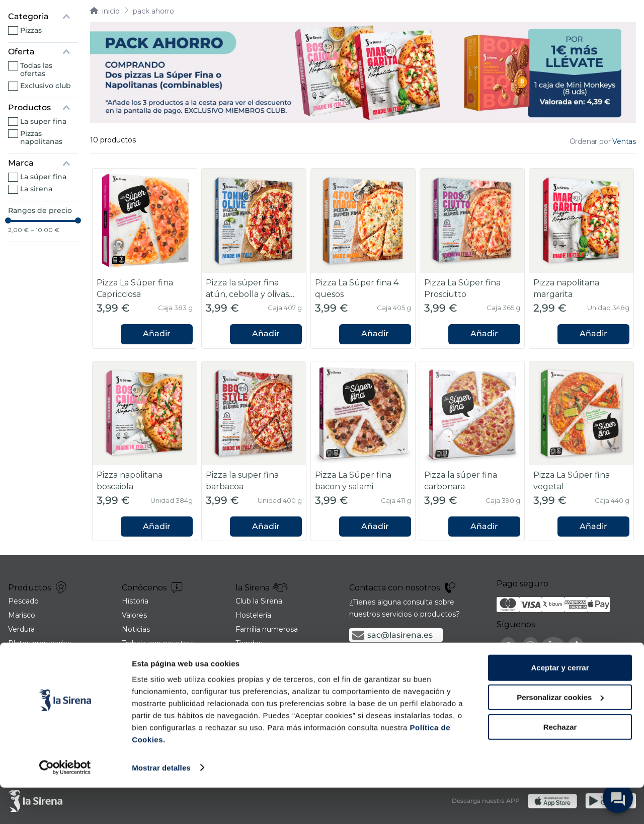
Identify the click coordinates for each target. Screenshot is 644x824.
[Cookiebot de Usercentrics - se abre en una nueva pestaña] (65, 804)
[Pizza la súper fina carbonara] (472, 451)
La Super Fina (43, 121)
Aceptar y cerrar (560, 704)
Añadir (157, 333)
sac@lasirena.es (400, 635)
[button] (43, 17)
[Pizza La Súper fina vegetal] (581, 451)
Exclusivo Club (46, 86)
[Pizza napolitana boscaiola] (145, 451)
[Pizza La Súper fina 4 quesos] (363, 258)
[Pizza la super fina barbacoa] (254, 451)
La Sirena (36, 189)
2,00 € (18, 230)
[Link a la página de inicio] (105, 11)
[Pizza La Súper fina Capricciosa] (145, 258)
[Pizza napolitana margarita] (581, 258)
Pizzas (31, 30)
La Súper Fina (43, 177)
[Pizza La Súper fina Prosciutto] (472, 258)
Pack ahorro (153, 11)
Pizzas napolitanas (41, 137)
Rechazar (560, 763)
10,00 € (45, 230)
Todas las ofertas (36, 69)
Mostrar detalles (161, 804)
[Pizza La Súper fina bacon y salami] (363, 451)
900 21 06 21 (393, 657)
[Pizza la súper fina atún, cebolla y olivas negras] (254, 258)
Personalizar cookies (560, 734)
